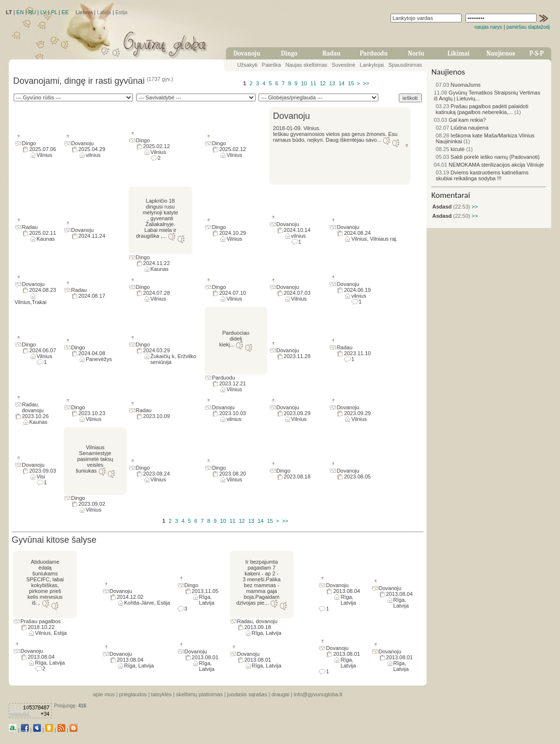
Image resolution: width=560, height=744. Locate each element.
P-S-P (536, 53)
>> (366, 83)
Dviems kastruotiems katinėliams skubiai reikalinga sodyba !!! (482, 175)
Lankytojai (372, 65)
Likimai (458, 53)
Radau (331, 53)
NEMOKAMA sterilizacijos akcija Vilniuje (489, 165)
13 (332, 83)
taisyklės (161, 694)
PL (54, 12)
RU (32, 12)
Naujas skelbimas (306, 65)
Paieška (271, 65)
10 (304, 83)
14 (341, 83)
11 (313, 83)
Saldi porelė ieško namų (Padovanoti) (488, 157)
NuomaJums (458, 85)
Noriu (416, 53)
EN (20, 12)
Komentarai (451, 195)
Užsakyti (247, 65)
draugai (280, 694)
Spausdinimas (405, 65)
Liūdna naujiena (462, 128)
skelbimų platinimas (200, 694)
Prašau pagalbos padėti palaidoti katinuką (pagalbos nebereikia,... (482, 109)
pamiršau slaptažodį (528, 27)
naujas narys (488, 27)
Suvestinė (343, 65)
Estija (121, 12)
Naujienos (501, 53)
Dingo (289, 53)
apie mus (104, 694)
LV (44, 12)
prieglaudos (133, 694)
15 (351, 83)
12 (323, 83)
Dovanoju (247, 53)
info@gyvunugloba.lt (318, 694)
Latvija (104, 12)
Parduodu (374, 53)
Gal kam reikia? (460, 120)
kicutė (450, 149)
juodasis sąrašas (247, 694)
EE (65, 12)
